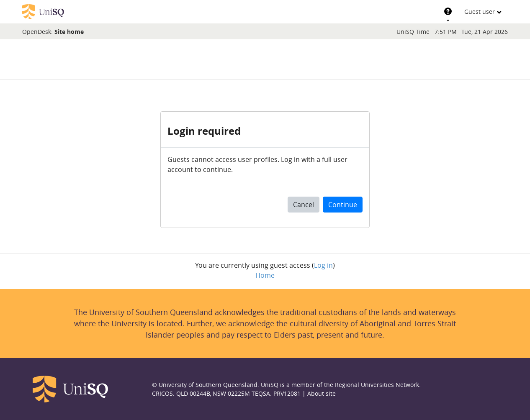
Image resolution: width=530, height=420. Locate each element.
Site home (69, 32)
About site (322, 393)
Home (265, 275)
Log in (323, 265)
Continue (343, 205)
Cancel (304, 205)
